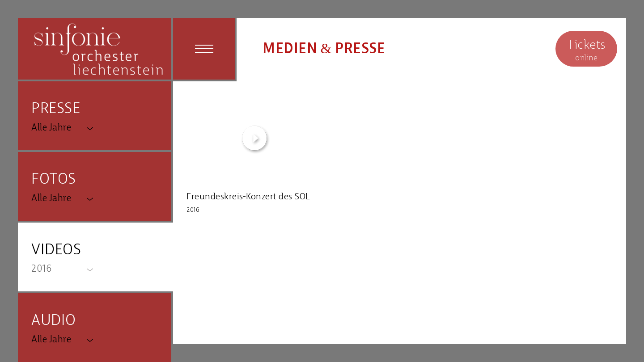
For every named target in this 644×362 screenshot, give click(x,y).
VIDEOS (56, 250)
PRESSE (56, 109)
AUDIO (54, 321)
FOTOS (54, 180)
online (586, 50)
